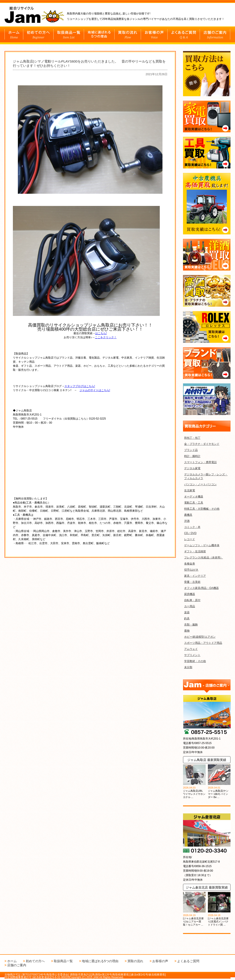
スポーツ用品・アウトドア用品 (203, 643)
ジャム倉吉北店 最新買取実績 (207, 887)
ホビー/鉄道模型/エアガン (200, 637)
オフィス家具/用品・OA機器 (201, 588)
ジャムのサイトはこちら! (95, 388)
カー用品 (190, 606)
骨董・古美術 (192, 582)
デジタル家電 (192, 468)
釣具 (187, 618)
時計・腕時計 (192, 456)
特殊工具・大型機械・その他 (202, 509)
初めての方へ (35, 961)
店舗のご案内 (17, 965)
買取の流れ (135, 961)
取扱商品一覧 (63, 961)
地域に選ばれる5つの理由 (100, 961)
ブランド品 (191, 450)
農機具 (188, 515)
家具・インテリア (195, 576)
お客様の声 (160, 961)
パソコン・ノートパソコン (200, 484)
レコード (190, 539)
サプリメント (192, 655)
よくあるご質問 (188, 961)
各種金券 (190, 564)
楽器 (187, 612)
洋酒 (187, 521)
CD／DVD (190, 533)
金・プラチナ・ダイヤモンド (202, 444)
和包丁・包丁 (192, 438)
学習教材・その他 (195, 661)
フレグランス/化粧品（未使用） (203, 558)
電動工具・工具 (194, 503)
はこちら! (101, 331)
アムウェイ (191, 649)
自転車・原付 (192, 600)
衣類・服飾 (191, 625)
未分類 (188, 667)
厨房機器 (190, 594)
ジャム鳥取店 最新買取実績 (207, 760)
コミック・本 (192, 527)
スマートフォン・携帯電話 (200, 462)
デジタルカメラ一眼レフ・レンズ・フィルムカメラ (206, 476)
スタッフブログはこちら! (80, 384)
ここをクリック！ (106, 336)
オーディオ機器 (194, 497)
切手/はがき (191, 570)
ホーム (12, 961)
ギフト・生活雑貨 (195, 551)
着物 (187, 631)
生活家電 (190, 490)
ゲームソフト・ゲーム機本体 (202, 545)
